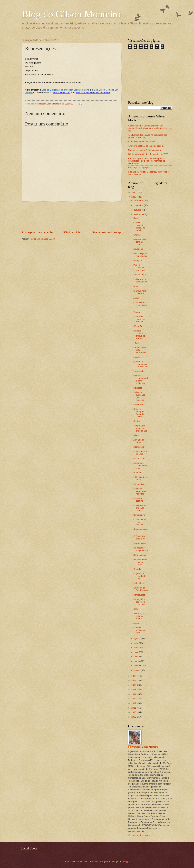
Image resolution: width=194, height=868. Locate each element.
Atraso (136, 298)
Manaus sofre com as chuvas (140, 242)
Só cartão (138, 326)
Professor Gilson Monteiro (145, 747)
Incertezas (138, 357)
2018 (134, 676)
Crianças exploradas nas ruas (140, 491)
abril (136, 657)
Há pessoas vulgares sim (141, 549)
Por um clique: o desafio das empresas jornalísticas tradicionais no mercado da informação (147, 161)
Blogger (126, 862)
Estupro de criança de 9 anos (140, 465)
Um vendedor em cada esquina (140, 508)
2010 (134, 712)
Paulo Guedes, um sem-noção (140, 562)
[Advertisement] (72, 216)
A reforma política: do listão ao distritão (146, 146)
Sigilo (136, 218)
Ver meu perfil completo (139, 835)
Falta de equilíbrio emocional (139, 268)
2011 (134, 708)
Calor (136, 609)
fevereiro (138, 666)
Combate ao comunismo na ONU (140, 305)
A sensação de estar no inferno (140, 616)
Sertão (136, 421)
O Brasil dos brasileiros (139, 537)
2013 (134, 699)
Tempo (137, 312)
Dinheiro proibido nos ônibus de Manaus (140, 335)
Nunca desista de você (140, 453)
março (137, 661)
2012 (134, 703)
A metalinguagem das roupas (142, 142)
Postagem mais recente (37, 232)
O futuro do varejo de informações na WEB (148, 154)
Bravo (136, 286)
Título (136, 343)
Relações (138, 388)
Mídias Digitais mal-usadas (140, 255)
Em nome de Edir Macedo (141, 589)
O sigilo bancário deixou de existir (139, 226)
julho (136, 643)
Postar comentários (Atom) (42, 239)
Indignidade (139, 583)
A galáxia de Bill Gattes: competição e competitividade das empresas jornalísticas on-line (150, 128)
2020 (134, 192)
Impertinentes (140, 275)
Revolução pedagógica (139, 168)
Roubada (138, 473)
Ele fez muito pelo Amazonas (140, 350)
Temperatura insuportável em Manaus (140, 428)
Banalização (139, 459)
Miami (136, 435)
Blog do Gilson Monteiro (71, 14)
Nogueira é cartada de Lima (140, 576)
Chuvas (137, 235)
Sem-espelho (140, 555)
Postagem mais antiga (107, 232)
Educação (138, 249)
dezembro (139, 201)
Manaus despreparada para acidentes (141, 379)
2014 (134, 694)
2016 (134, 685)
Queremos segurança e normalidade (140, 364)
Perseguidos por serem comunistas (140, 602)
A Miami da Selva (139, 441)
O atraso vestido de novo (139, 630)
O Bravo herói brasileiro (140, 292)
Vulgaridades (140, 543)
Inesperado (139, 371)
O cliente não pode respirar (140, 522)
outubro (138, 210)
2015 (134, 690)
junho (137, 647)
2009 (134, 717)
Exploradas (139, 484)
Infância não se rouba (141, 478)
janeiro (137, 670)
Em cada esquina (138, 500)
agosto (137, 638)
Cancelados (139, 404)
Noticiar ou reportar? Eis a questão (144, 150)
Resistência (139, 447)
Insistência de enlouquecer (140, 280)
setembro (139, 214)
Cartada (137, 569)
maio (136, 652)
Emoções (138, 261)
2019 (134, 197)
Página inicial (72, 232)
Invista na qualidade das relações (139, 396)
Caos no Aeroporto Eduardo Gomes (139, 413)
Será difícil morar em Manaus (139, 319)
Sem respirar (139, 515)
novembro (139, 205)
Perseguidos (139, 595)
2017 (134, 681)
